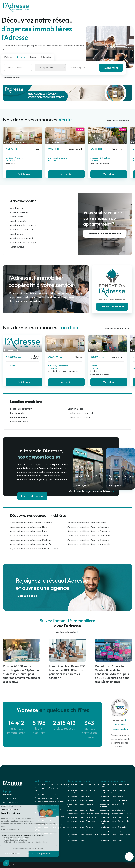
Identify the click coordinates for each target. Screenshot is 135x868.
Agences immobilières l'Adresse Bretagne (88, 540)
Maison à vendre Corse (44, 834)
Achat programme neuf (22, 238)
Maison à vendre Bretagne (46, 794)
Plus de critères (14, 78)
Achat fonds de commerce (23, 225)
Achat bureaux (17, 247)
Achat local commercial (22, 230)
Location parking (18, 413)
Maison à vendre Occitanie (46, 820)
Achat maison (17, 208)
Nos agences (8, 795)
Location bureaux (19, 417)
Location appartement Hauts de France (115, 814)
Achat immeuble (18, 221)
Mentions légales (10, 809)
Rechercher (111, 68)
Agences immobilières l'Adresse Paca (29, 531)
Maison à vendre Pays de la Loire (48, 824)
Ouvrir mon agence (10, 802)
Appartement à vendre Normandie (81, 800)
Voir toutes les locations (119, 329)
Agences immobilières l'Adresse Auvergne (31, 523)
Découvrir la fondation (112, 307)
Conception (8, 813)
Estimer (8, 57)
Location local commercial (80, 413)
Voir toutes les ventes (120, 121)
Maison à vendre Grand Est (46, 805)
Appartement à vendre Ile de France (82, 817)
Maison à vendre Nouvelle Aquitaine (50, 802)
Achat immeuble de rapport (24, 243)
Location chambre (19, 422)
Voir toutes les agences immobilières (92, 491)
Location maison (75, 409)
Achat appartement (20, 212)
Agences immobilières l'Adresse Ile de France (90, 536)
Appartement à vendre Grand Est (81, 810)
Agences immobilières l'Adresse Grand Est (31, 544)
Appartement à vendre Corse (79, 841)
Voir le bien (24, 174)
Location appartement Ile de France (114, 817)
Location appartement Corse (111, 841)
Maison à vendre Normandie (47, 798)
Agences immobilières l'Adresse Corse (29, 536)
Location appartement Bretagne (113, 797)
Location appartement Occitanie (113, 827)
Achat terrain (17, 217)
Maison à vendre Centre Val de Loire (49, 817)
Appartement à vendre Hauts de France (83, 814)
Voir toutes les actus (68, 632)
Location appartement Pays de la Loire (115, 831)
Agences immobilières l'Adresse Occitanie (31, 540)
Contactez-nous (9, 798)
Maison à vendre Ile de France (47, 813)
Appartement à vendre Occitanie (80, 827)
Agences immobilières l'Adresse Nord (29, 527)
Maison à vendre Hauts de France (49, 809)
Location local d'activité (79, 417)
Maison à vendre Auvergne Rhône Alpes (51, 784)
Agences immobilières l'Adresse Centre (87, 523)
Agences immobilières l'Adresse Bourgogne (89, 531)
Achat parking (17, 234)
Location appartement (21, 409)
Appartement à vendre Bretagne (80, 797)
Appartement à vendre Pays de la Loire (83, 831)
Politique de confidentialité (14, 817)
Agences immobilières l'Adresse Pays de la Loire (34, 549)
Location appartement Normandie (113, 800)
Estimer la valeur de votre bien (105, 234)
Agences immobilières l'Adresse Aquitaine (88, 527)
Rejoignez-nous (27, 596)
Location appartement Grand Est (113, 810)
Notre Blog (7, 806)
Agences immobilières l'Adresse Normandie (89, 544)
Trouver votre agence (32, 496)
